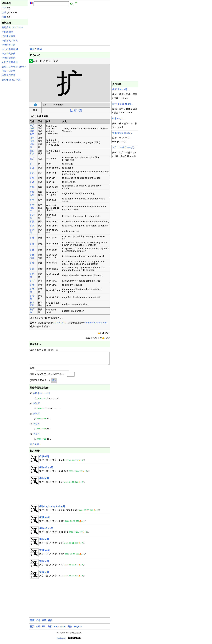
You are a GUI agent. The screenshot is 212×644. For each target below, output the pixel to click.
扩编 (32, 269)
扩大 (32, 200)
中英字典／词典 (10, 41)
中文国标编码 (9, 58)
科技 (4, 17)
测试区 (36, 406)
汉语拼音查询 (9, 36)
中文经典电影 (9, 45)
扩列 (32, 173)
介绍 (38, 629)
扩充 (32, 168)
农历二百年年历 (10, 62)
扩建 (32, 238)
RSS (56, 629)
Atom (63, 629)
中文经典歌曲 (9, 54)
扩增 (32, 187)
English (78, 629)
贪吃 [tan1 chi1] (41, 396)
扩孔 (32, 222)
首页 (32, 49)
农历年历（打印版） (12, 80)
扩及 (32, 182)
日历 (32, 623)
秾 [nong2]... (119, 118)
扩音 (32, 285)
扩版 (32, 263)
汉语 (4, 12)
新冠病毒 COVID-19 (12, 27)
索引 (44, 629)
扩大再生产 (32, 208)
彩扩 (32, 159)
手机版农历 (8, 32)
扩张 (32, 244)
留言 (70, 629)
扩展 (32, 226)
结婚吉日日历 (9, 75)
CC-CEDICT (59, 323)
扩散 (32, 250)
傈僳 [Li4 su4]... (121, 89)
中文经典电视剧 (10, 49)
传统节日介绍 (9, 71)
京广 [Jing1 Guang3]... (124, 147)
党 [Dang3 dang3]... (123, 133)
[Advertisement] (15, 123)
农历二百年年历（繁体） (14, 67)
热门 (50, 629)
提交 (54, 383)
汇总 (4, 8)
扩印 (32, 178)
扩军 (32, 281)
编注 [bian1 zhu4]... (123, 104)
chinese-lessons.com (96, 323)
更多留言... (36, 447)
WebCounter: (62, 641)
